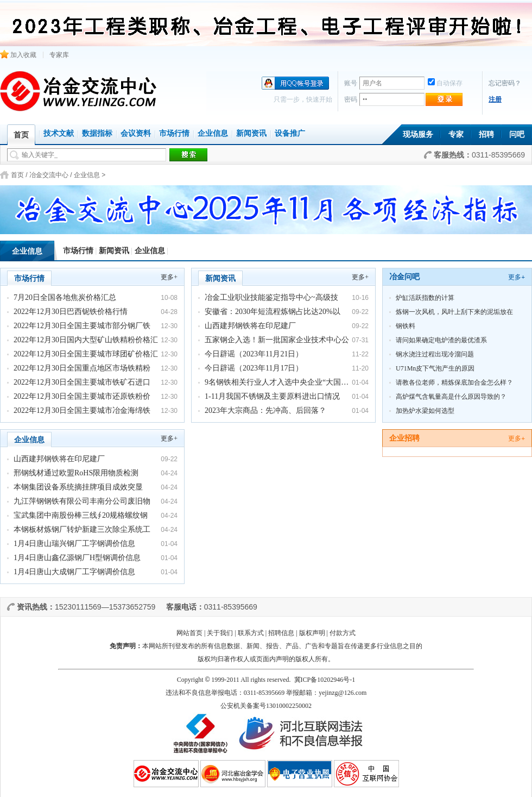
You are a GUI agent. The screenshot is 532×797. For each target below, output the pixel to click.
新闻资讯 (251, 133)
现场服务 (418, 134)
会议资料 (136, 133)
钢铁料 (406, 326)
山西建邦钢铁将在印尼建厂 (250, 326)
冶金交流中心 (49, 175)
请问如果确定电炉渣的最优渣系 (441, 340)
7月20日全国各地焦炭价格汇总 (65, 297)
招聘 (486, 134)
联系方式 (251, 633)
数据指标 (97, 133)
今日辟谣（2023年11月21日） (254, 354)
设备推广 (290, 133)
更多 (517, 277)
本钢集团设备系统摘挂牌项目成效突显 (78, 487)
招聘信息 (281, 633)
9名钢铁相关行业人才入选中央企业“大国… (277, 382)
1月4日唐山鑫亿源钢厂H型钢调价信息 (77, 558)
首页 (17, 175)
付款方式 (343, 633)
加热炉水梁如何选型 (425, 411)
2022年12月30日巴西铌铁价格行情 (71, 312)
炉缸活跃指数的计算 (425, 298)
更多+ (169, 277)
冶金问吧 (404, 277)
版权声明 (312, 633)
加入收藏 (18, 55)
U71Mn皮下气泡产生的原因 (435, 368)
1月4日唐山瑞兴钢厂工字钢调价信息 (74, 544)
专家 (456, 134)
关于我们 (220, 633)
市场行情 (174, 133)
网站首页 (189, 633)
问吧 (517, 134)
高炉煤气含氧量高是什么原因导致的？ (451, 397)
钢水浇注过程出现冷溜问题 (435, 354)
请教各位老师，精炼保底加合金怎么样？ (454, 382)
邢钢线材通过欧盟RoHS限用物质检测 (76, 473)
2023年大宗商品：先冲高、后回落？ (265, 410)
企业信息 (213, 133)
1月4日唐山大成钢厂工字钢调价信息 (74, 572)
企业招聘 (404, 438)
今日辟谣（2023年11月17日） (254, 368)
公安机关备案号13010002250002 (266, 706)
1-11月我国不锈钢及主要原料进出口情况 (272, 396)
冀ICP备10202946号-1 (325, 680)
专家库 (59, 55)
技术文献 (59, 133)
